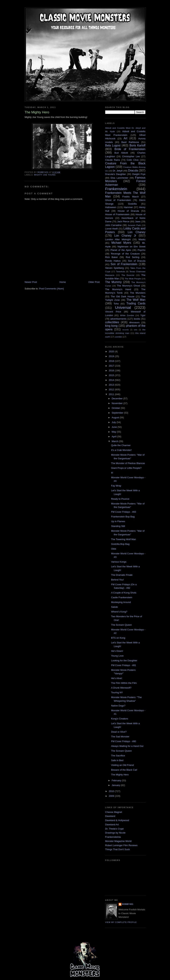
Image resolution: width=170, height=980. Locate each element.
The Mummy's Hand (118, 289)
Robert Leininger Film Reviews (121, 845)
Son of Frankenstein (124, 264)
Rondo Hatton (113, 261)
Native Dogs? (118, 706)
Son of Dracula (137, 261)
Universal (123, 307)
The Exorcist (128, 275)
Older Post (94, 282)
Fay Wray (116, 486)
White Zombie (127, 315)
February (117, 780)
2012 (112, 390)
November (117, 403)
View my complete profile (121, 922)
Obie (114, 549)
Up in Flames (118, 521)
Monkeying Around (121, 602)
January (116, 785)
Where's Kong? (119, 612)
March (115, 441)
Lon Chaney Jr (125, 236)
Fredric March (131, 197)
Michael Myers (121, 243)
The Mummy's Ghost (128, 286)
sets (136, 330)
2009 (112, 796)
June (115, 427)
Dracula (133, 170)
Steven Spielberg (115, 268)
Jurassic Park (134, 225)
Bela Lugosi (113, 145)
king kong (111, 326)
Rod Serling (132, 257)
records (126, 330)
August (116, 418)
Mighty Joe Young (45, 175)
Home (63, 282)
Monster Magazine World (118, 841)
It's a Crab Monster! (121, 450)
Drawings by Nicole (115, 833)
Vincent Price (113, 312)
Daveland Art (112, 824)
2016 (112, 371)
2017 (112, 366)
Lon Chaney (137, 232)
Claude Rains (113, 160)
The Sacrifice (118, 756)
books (137, 319)
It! (112, 473)
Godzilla (132, 204)
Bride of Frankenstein (130, 149)
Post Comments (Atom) (52, 289)
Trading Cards (136, 303)
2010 (112, 791)
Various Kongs (119, 562)
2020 (112, 352)
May (114, 432)
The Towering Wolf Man (124, 539)
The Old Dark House (123, 296)
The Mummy (113, 282)
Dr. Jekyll (118, 171)
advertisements (118, 319)
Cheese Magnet (114, 812)
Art (126, 138)
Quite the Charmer (121, 445)
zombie (118, 337)
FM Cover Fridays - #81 (124, 665)
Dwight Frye (139, 174)
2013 (112, 385)
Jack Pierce (123, 222)
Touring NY (117, 692)
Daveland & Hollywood (117, 820)
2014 (112, 380)
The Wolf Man (136, 300)
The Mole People (133, 279)
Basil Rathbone (130, 142)
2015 (112, 375)
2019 (112, 356)
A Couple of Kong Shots (124, 593)
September (118, 413)
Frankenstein (116, 189)
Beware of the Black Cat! (124, 770)
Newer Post (31, 282)
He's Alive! (117, 678)
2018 (112, 361)
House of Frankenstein (117, 214)
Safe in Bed (117, 760)
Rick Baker (112, 257)
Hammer (128, 207)
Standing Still (118, 526)
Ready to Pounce (120, 499)
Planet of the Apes (121, 250)
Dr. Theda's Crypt (114, 829)
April (114, 437)
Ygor (143, 315)
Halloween (111, 207)
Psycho (142, 250)
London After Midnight (118, 239)
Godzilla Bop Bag (120, 544)
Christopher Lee (131, 156)
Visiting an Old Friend (122, 765)
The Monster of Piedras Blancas (128, 463)
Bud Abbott (121, 153)
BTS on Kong (118, 638)
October (116, 408)
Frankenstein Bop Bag (123, 517)
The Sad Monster (120, 737)
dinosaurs (134, 322)
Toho (116, 304)
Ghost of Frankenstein (118, 200)
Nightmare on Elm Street (131, 247)
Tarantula (120, 271)
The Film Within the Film (124, 683)
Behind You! (117, 580)
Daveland (110, 816)
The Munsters (138, 293)
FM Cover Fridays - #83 (124, 512)
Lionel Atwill (112, 229)
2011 (112, 394)
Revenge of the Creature (125, 254)
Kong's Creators (120, 719)
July (114, 422)
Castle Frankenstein (122, 597)
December (117, 398)
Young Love (117, 656)
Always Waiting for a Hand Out (127, 746)
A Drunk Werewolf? (121, 688)
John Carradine (113, 225)
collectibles (112, 322)
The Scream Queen (121, 625)
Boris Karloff (138, 145)
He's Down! (117, 651)
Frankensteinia (113, 837)
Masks (142, 239)
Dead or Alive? (119, 732)
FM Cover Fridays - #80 (124, 741)
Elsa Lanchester (120, 178)
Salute (114, 607)
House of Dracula (128, 211)
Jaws (138, 222)
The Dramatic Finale (122, 575)
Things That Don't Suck (117, 849)
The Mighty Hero (120, 775)
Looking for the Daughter (124, 660)
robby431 (128, 904)
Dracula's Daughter (116, 174)
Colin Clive (133, 160)
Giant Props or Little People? (126, 468)
